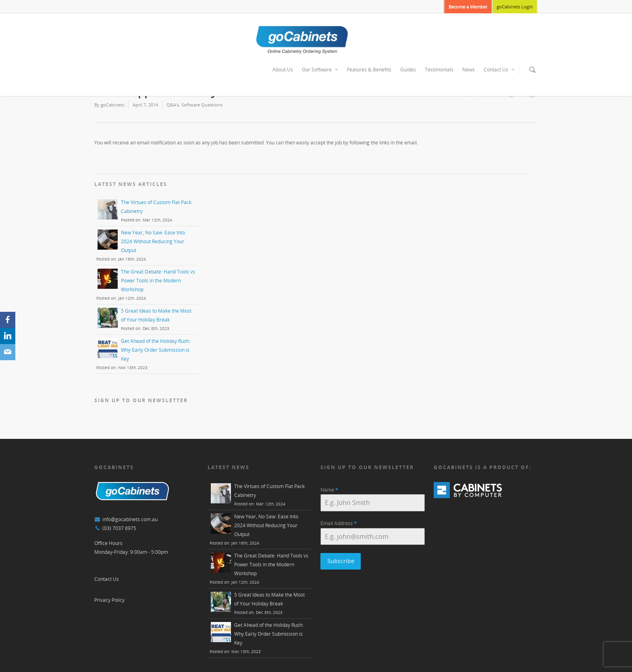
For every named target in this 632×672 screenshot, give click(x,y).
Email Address (339, 523)
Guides (408, 70)
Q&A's (173, 105)
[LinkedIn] (8, 336)
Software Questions (202, 105)
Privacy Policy (109, 600)
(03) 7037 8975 (119, 528)
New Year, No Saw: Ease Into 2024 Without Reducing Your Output (153, 241)
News (469, 70)
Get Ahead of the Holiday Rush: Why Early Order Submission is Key (156, 350)
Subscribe (341, 561)
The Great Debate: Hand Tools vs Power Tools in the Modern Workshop (158, 281)
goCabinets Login (515, 7)
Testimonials (439, 70)
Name (329, 490)
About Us (283, 70)
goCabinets (112, 105)
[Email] (8, 352)
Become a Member (468, 7)
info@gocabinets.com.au (130, 519)
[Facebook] (8, 320)
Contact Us (500, 70)
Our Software (320, 70)
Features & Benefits (369, 70)
